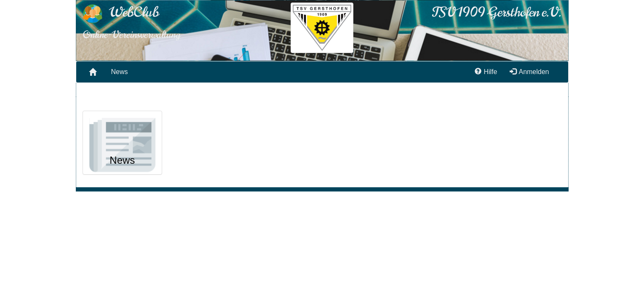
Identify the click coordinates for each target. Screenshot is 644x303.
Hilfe (486, 72)
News (120, 72)
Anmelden (529, 72)
